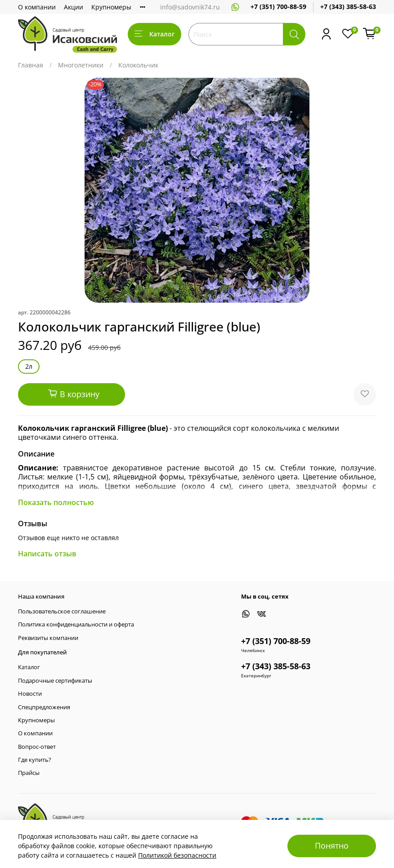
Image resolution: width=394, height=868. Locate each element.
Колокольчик (138, 65)
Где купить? (35, 760)
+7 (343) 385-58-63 (348, 7)
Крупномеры (111, 7)
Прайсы (29, 773)
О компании (37, 7)
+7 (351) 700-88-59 (278, 7)
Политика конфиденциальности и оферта (76, 624)
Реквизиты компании (48, 638)
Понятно (332, 846)
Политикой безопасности (177, 855)
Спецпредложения (44, 707)
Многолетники (81, 65)
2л (29, 366)
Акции (74, 7)
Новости (30, 694)
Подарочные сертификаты (55, 681)
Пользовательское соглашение (62, 611)
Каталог (154, 34)
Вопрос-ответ (37, 747)
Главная (31, 65)
